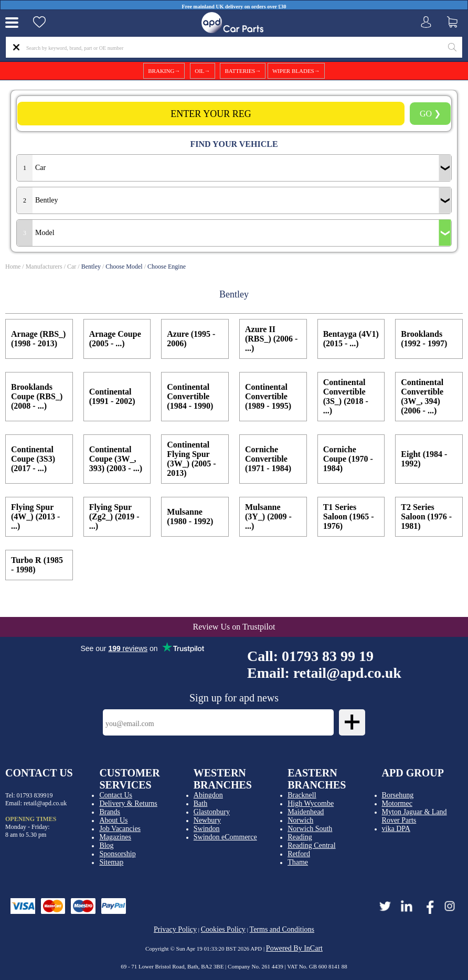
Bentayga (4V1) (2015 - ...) (351, 339)
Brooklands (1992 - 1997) (424, 339)
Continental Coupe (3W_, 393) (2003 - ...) (116, 459)
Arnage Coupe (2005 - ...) (115, 339)
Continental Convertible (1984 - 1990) (190, 396)
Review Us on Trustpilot (234, 627)
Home (13, 267)
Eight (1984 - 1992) (424, 459)
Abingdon (208, 795)
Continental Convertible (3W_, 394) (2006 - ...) (422, 396)
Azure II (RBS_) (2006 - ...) (271, 339)
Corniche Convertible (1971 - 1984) (268, 459)
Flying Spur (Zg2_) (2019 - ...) (114, 516)
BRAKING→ (164, 71)
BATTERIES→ (243, 71)
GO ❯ (430, 114)
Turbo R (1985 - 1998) (37, 565)
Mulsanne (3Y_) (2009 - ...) (268, 516)
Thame (298, 862)
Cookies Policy (223, 929)
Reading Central (311, 845)
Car (72, 267)
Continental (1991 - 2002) (112, 396)
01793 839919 (35, 795)
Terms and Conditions (282, 929)
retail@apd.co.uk (347, 673)
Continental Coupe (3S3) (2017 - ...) (33, 459)
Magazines (115, 837)
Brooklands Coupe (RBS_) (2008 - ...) (37, 396)
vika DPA (396, 829)
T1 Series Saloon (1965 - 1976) (349, 516)
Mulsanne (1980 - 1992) (190, 516)
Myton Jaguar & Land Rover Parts (414, 816)
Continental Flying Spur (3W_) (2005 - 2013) (191, 459)
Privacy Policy (175, 929)
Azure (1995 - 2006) (191, 339)
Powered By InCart (294, 948)
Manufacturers (44, 267)
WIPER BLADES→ (296, 71)
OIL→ (202, 71)
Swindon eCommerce (225, 837)
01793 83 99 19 (328, 656)
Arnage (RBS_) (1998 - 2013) (38, 339)
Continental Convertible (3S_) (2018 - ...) (346, 396)
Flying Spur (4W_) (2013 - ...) (35, 516)
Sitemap (111, 862)
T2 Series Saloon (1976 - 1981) (426, 516)
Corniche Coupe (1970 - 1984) (348, 459)
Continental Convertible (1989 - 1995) (268, 396)
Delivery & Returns (128, 803)
